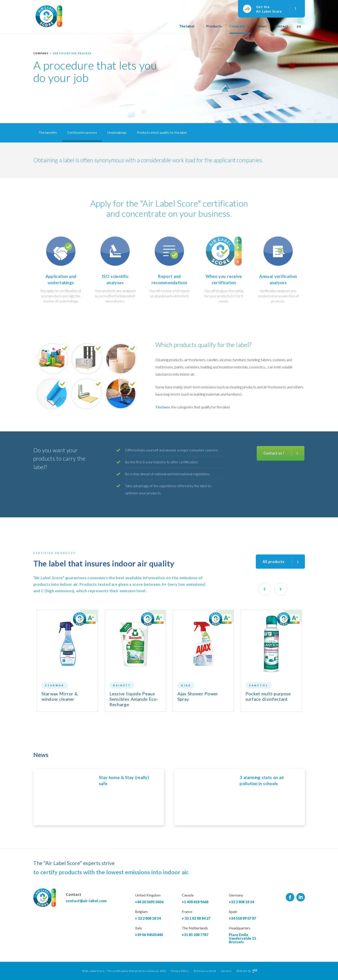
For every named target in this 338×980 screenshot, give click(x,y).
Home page (169, 28)
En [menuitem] (299, 26)
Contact (281, 26)
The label (187, 26)
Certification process (72, 53)
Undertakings (117, 132)
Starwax (55, 685)
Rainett (122, 685)
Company (237, 26)
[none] (299, 25)
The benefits (48, 132)
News (262, 26)
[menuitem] (299, 25)
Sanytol (259, 685)
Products (214, 26)
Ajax (186, 685)
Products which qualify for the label (162, 132)
